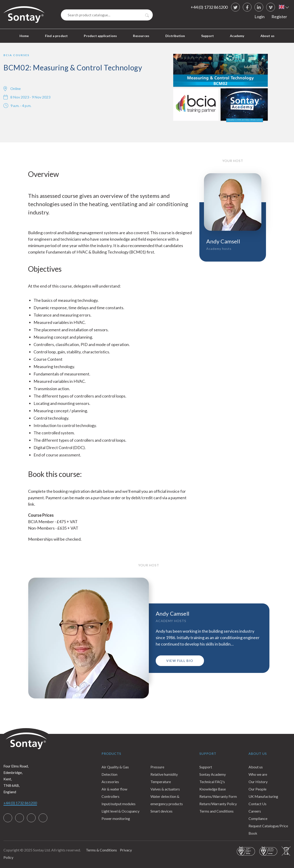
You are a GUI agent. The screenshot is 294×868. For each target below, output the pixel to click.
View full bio (180, 661)
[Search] (107, 15)
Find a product (57, 36)
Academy (237, 36)
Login (260, 17)
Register (279, 17)
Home (24, 36)
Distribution (175, 36)
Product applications (100, 36)
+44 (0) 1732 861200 (209, 7)
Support (208, 36)
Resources (141, 36)
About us (268, 36)
